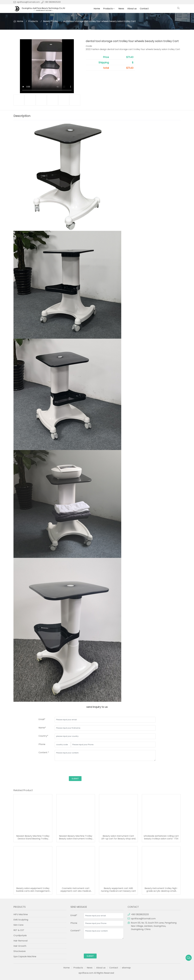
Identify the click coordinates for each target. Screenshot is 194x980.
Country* (43, 736)
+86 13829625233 (53, 2)
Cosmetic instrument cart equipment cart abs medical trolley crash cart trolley (76, 890)
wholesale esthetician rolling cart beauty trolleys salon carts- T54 (161, 837)
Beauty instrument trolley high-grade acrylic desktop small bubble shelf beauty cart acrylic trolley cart (161, 890)
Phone (42, 744)
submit (75, 779)
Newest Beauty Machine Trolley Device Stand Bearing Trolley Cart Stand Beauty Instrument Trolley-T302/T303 (33, 837)
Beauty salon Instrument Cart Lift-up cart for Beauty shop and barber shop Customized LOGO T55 (118, 837)
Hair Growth (20, 946)
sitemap (126, 968)
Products (108, 9)
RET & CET (19, 930)
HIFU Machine (21, 914)
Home (97, 9)
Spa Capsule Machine (25, 956)
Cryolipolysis (20, 935)
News (121, 9)
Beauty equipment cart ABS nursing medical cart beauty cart (118, 890)
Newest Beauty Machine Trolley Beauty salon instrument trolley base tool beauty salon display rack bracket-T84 (76, 837)
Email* (42, 719)
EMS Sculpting (21, 920)
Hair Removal (20, 941)
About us (132, 9)
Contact (144, 9)
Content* (75, 931)
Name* (42, 728)
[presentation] (75, 769)
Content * (44, 752)
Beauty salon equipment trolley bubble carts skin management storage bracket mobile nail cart (33, 890)
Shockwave (20, 951)
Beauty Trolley (51, 21)
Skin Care (18, 925)
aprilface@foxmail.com (28, 2)
